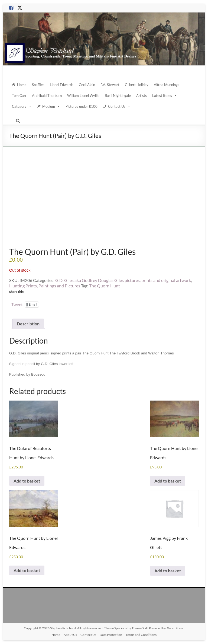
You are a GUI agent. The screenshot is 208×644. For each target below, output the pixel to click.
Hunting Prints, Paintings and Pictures (45, 286)
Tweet (17, 304)
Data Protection (111, 635)
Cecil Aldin (87, 85)
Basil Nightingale (118, 96)
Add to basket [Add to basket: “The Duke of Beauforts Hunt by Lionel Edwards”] (27, 481)
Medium (51, 106)
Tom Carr (19, 96)
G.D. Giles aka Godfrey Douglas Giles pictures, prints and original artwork (123, 280)
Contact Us (119, 106)
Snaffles (38, 85)
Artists (142, 96)
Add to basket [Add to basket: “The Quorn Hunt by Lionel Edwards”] (168, 481)
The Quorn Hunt (105, 286)
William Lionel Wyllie (83, 96)
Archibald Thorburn (47, 96)
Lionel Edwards (62, 85)
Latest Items (165, 96)
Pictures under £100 (82, 106)
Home (22, 85)
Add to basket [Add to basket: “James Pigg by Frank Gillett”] (168, 571)
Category (22, 106)
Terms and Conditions (141, 635)
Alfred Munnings (167, 85)
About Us (70, 635)
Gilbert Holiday (137, 85)
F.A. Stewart (110, 85)
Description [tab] (28, 324)
